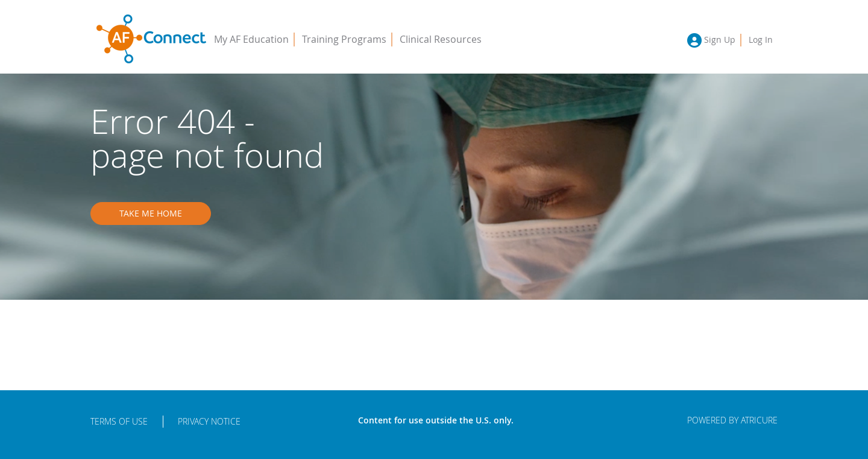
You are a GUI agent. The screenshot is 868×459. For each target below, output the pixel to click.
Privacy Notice (209, 421)
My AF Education (251, 39)
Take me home (151, 213)
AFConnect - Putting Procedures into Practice (151, 39)
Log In (761, 40)
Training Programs (344, 39)
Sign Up (720, 40)
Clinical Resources (441, 39)
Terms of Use (119, 421)
